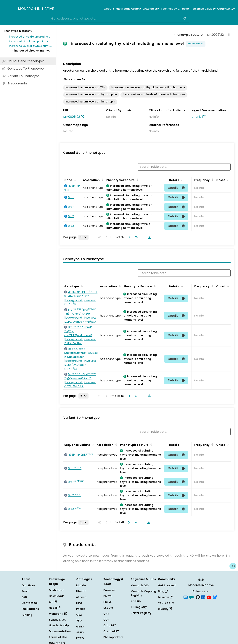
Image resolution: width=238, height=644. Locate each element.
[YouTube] (209, 597)
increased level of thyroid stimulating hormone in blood (30, 46)
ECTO (80, 638)
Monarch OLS (140, 585)
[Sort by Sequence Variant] (92, 444)
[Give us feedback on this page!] (233, 566)
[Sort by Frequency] (212, 180)
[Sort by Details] (181, 180)
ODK (106, 620)
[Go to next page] (129, 237)
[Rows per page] (83, 237)
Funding (27, 615)
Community (226, 9)
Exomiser (110, 590)
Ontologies (151, 9)
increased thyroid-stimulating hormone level (30, 37)
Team (25, 591)
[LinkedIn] (203, 597)
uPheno (81, 597)
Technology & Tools (175, 9)
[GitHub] (198, 597)
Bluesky (165, 609)
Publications (30, 609)
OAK (106, 614)
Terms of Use (58, 637)
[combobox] (119, 19)
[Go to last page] (136, 237)
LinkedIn (165, 597)
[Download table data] (149, 237)
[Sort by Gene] (74, 180)
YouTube (166, 603)
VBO (79, 621)
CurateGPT (111, 631)
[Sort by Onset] (227, 180)
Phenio (81, 609)
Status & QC (58, 620)
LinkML (108, 602)
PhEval (108, 596)
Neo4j (55, 608)
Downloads (57, 596)
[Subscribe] (186, 597)
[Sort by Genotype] (81, 286)
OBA (79, 615)
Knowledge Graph (128, 9)
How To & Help (59, 625)
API (53, 602)
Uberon (81, 591)
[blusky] (215, 597)
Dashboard (57, 590)
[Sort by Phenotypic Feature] (137, 180)
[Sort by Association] (102, 180)
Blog (163, 591)
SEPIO (80, 632)
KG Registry (139, 607)
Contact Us (30, 603)
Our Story (28, 585)
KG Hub (136, 601)
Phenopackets (113, 637)
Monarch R (58, 614)
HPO (79, 603)
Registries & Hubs (203, 9)
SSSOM (108, 608)
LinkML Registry (141, 613)
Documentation (60, 631)
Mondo (81, 585)
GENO (80, 627)
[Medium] (192, 597)
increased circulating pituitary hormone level (30, 41)
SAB (24, 597)
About (109, 9)
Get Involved (167, 585)
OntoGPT (110, 625)
